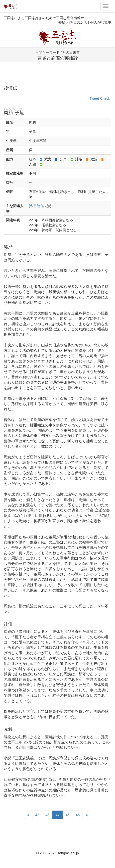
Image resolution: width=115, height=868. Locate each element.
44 (58, 815)
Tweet (94, 98)
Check (105, 98)
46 (78, 815)
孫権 (32, 206)
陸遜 (40, 206)
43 (47, 815)
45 (68, 815)
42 (37, 815)
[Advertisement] (58, 76)
